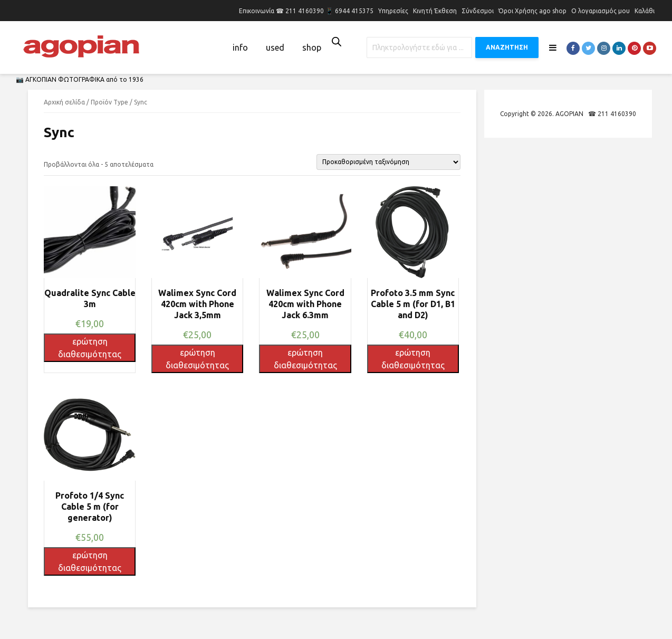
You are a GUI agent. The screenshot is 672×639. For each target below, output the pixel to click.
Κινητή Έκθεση (435, 11)
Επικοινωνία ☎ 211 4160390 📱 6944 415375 (306, 11)
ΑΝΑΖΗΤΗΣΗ (507, 47)
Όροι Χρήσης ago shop (532, 11)
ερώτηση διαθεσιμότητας (90, 348)
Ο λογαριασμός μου (601, 11)
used (275, 47)
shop (312, 47)
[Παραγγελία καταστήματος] (388, 162)
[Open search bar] (337, 41)
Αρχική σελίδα (64, 102)
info (240, 47)
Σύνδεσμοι (478, 11)
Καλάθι (645, 11)
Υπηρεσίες (393, 11)
